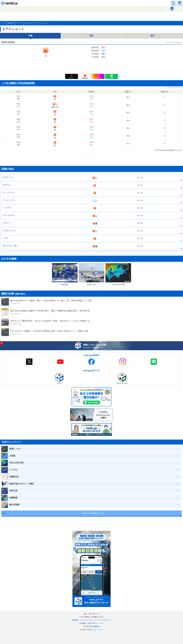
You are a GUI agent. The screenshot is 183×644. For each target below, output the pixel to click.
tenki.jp (10, 3)
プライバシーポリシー (88, 620)
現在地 (172, 11)
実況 (91, 36)
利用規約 (75, 620)
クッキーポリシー (105, 620)
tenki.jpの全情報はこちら (93, 513)
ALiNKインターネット (95, 630)
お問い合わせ (92, 623)
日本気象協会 (95, 626)
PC (98, 614)
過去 (152, 36)
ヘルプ (101, 623)
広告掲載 (83, 623)
